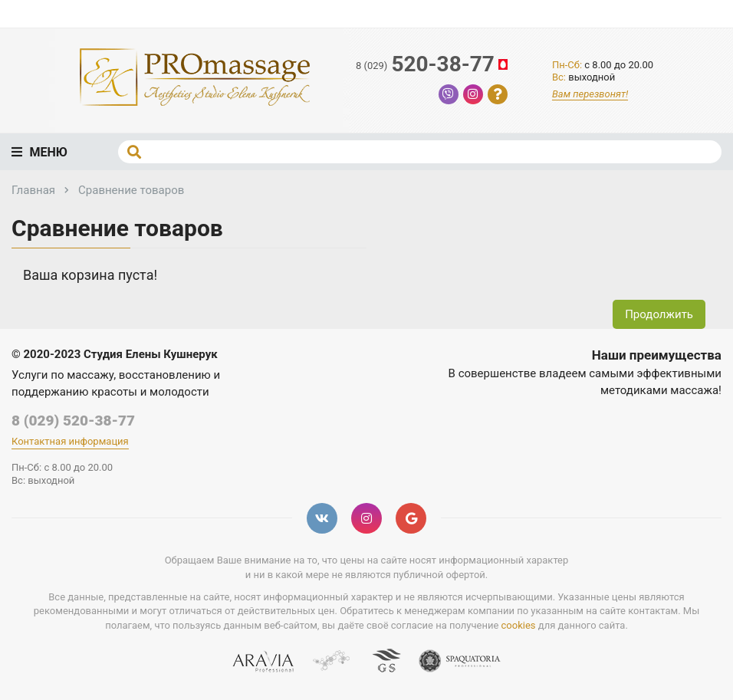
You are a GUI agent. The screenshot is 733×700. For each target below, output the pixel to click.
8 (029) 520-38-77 (73, 421)
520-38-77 (433, 65)
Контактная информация (70, 441)
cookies (519, 625)
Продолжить (659, 314)
